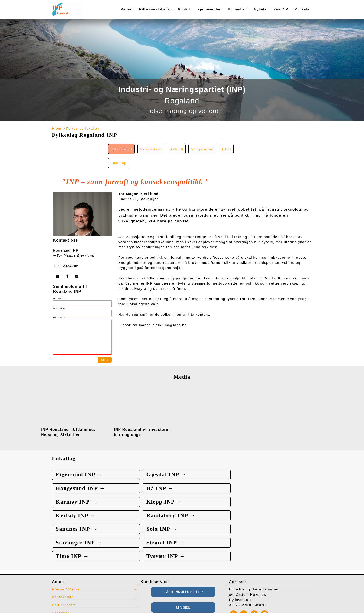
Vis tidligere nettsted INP (75, 597)
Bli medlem (238, 9)
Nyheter (261, 9)
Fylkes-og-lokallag (155, 9)
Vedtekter (61, 573)
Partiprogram (64, 565)
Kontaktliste (63, 557)
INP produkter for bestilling (77, 581)
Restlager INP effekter (72, 589)
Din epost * (60, 295)
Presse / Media (66, 550)
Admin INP (62, 605)
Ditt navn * (60, 285)
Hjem (57, 129)
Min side (302, 9)
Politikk (185, 9)
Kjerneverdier (210, 9)
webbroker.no (23, 611)
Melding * (59, 304)
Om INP (281, 9)
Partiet (127, 9)
